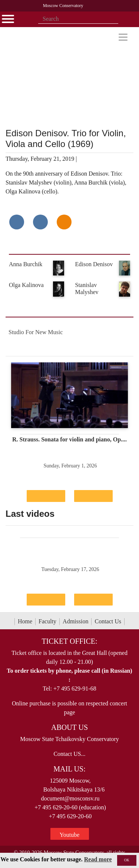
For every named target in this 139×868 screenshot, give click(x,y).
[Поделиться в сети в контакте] (17, 222)
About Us (69, 727)
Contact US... (69, 754)
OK (127, 860)
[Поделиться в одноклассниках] (64, 222)
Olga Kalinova (26, 285)
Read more (98, 859)
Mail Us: (69, 769)
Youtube (70, 835)
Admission (75, 621)
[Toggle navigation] (123, 37)
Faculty (47, 621)
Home (25, 621)
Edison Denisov (94, 264)
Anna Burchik (26, 264)
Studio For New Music (36, 332)
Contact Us (108, 621)
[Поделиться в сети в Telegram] (40, 222)
